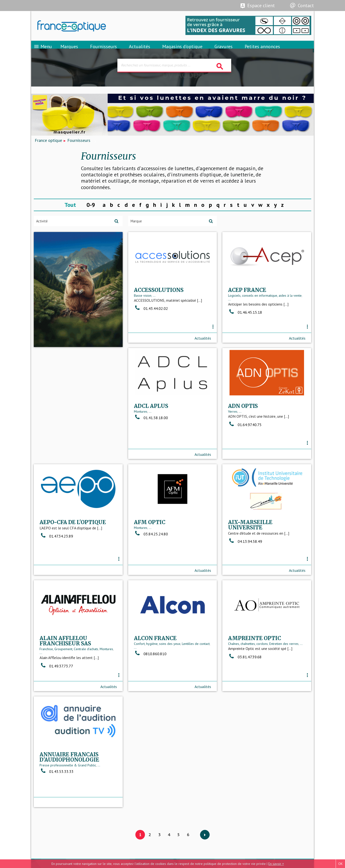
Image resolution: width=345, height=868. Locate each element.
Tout (70, 213)
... (154, 315)
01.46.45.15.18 (245, 332)
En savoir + (276, 864)
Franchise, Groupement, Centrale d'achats (257, 561)
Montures (46, 436)
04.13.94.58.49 (151, 570)
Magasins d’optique (182, 52)
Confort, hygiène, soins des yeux (63, 677)
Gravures (224, 52)
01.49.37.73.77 (245, 578)
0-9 (91, 213)
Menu (43, 52)
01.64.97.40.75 (151, 449)
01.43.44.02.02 (151, 328)
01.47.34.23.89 (245, 444)
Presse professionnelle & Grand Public (256, 682)
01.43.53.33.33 (245, 688)
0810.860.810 (56, 687)
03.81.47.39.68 (151, 689)
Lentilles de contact (101, 677)
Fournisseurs (103, 52)
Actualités (140, 52)
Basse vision (143, 315)
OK (340, 864)
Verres (139, 436)
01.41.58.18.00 (57, 442)
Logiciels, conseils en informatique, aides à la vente (265, 315)
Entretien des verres (190, 677)
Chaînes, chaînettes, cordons (154, 677)
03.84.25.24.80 (57, 562)
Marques (69, 52)
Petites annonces (262, 52)
